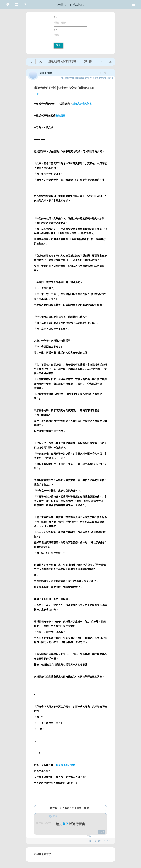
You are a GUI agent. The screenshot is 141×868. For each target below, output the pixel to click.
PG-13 (110, 78)
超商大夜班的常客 (83, 78)
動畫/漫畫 (69, 78)
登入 (58, 46)
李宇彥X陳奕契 (99, 78)
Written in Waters (70, 4)
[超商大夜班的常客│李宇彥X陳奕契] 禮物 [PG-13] (64, 88)
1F (37, 94)
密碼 (55, 30)
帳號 (55, 17)
